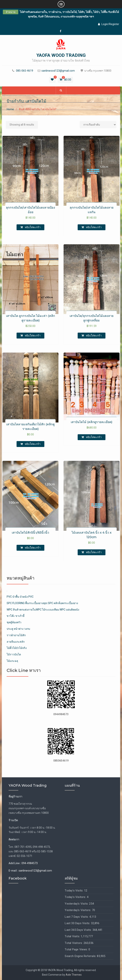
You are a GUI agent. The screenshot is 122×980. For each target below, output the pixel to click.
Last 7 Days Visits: (77, 917)
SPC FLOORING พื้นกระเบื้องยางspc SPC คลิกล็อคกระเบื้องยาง (42, 603)
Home (10, 109)
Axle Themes (74, 975)
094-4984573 (30, 863)
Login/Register (109, 24)
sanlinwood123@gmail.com (58, 71)
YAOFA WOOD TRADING (61, 55)
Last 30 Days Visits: (78, 923)
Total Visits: (73, 936)
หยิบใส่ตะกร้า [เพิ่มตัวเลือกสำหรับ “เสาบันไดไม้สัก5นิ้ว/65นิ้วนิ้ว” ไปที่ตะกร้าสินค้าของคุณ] (33, 548)
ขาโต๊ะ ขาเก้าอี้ (16, 616)
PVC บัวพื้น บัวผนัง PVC (20, 597)
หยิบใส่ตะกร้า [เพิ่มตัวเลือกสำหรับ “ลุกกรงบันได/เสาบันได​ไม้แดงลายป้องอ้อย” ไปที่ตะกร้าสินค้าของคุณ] (33, 227)
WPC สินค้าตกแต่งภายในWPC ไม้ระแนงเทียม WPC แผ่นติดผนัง (43, 610)
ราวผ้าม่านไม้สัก (16, 635)
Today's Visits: (74, 891)
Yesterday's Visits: (77, 904)
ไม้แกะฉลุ (12, 661)
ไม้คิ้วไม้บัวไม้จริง (17, 648)
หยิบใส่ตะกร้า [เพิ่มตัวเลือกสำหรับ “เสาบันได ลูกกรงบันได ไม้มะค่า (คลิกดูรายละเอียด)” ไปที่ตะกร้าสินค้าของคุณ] (33, 335)
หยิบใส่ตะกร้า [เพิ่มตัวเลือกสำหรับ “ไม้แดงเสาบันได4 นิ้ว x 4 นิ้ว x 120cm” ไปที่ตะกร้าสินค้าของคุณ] (94, 552)
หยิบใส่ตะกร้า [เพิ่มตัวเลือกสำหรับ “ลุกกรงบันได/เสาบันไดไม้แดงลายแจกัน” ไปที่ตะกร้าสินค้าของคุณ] (94, 227)
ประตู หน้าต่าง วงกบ (18, 629)
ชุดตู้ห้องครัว (14, 622)
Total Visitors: (74, 943)
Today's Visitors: (76, 897)
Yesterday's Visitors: (78, 910)
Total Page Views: (77, 949)
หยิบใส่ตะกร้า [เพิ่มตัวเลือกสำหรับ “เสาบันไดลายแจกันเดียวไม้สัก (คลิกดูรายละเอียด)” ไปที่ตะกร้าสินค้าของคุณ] (33, 444)
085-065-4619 (25, 71)
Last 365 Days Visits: (79, 930)
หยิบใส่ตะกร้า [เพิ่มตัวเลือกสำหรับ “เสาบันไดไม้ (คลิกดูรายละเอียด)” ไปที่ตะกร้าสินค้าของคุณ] (94, 437)
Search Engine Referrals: (81, 956)
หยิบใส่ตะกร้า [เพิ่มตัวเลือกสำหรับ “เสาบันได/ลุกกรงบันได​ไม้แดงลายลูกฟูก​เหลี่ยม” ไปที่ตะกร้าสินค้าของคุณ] (94, 335)
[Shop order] (98, 125)
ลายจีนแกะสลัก (16, 642)
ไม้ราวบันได (14, 654)
